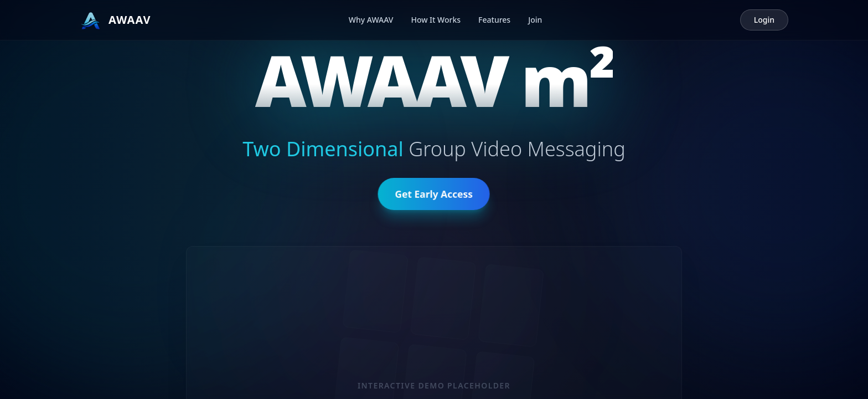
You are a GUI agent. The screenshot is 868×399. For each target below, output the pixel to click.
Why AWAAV (371, 20)
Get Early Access (434, 196)
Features (494, 20)
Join (535, 20)
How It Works (436, 20)
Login (764, 20)
